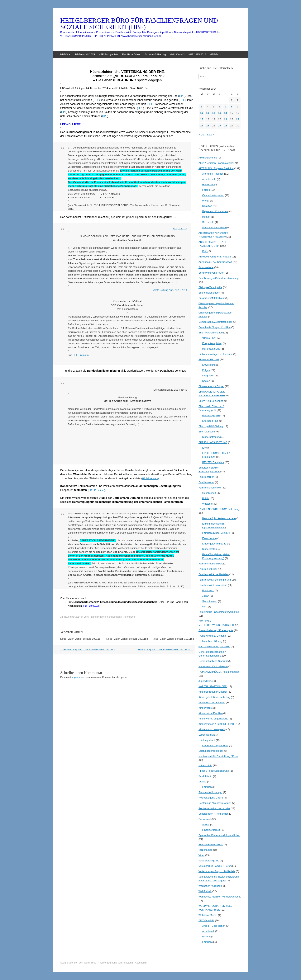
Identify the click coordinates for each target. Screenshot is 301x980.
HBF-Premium (81, 355)
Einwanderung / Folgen (211, 386)
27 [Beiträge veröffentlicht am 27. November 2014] (220, 126)
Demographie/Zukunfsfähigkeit (215, 322)
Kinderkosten (210, 549)
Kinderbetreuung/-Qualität (213, 692)
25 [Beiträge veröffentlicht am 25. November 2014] (208, 126)
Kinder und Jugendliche (215, 745)
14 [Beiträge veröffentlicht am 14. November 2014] (226, 113)
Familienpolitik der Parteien (214, 574)
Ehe (205, 448)
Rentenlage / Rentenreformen (215, 803)
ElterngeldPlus (210, 421)
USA (205, 607)
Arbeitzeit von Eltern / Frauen (215, 257)
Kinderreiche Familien (211, 713)
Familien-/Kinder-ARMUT (216, 533)
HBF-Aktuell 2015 (85, 54)
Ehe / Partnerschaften (95, 617)
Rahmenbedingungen (210, 792)
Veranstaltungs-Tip (209, 861)
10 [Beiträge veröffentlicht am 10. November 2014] (202, 113)
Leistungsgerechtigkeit (211, 751)
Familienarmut (206, 482)
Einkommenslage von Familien (215, 354)
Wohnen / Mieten (208, 915)
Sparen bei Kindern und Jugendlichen (219, 835)
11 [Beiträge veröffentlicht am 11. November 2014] (208, 113)
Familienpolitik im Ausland (213, 585)
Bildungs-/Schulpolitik (210, 287)
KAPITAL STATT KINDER (213, 686)
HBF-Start (66, 54)
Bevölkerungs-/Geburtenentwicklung (219, 278)
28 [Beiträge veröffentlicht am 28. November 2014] (226, 126)
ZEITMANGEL (206, 920)
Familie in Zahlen (132, 54)
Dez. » (211, 135)
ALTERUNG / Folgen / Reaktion (216, 168)
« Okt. (202, 135)
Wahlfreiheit (205, 891)
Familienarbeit (206, 477)
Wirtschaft (208, 504)
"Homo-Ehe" (209, 338)
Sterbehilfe (208, 222)
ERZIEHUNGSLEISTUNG (213, 442)
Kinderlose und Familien (212, 702)
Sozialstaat (205, 819)
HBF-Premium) (150, 478)
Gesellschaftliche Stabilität (213, 661)
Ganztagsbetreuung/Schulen (214, 646)
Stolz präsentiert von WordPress (78, 963)
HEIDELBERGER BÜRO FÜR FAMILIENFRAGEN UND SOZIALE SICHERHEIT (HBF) (139, 24)
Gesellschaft (209, 493)
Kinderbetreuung (212, 437)
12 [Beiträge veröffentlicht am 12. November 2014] (213, 113)
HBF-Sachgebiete (109, 54)
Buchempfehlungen (209, 293)
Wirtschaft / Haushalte (215, 227)
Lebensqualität (207, 735)
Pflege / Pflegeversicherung (214, 771)
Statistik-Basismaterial (211, 844)
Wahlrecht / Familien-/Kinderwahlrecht (220, 897)
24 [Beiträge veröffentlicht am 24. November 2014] (202, 126)
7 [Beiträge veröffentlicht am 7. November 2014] (226, 107)
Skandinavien (210, 601)
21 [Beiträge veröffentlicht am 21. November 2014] (226, 119)
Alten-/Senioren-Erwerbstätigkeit (216, 163)
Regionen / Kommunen (215, 211)
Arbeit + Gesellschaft (214, 926)
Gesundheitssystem (213, 195)
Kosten (206, 381)
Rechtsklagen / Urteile (211, 798)
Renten (206, 217)
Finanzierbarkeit (211, 830)
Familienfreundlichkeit (211, 564)
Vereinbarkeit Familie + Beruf (215, 866)
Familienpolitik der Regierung (215, 580)
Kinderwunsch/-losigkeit (212, 729)
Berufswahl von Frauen (211, 273)
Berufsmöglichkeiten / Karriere (219, 518)
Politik (206, 498)
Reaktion (207, 206)
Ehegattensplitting (212, 343)
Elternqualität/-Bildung (211, 426)
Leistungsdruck (207, 740)
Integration (208, 376)
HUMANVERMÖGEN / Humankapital (219, 672)
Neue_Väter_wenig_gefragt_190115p (173, 639)
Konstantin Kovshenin (135, 963)
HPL (182, 96)
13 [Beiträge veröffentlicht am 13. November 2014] (220, 113)
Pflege (206, 201)
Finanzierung (210, 538)
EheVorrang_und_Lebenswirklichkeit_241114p (88, 650)
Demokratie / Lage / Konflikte (215, 327)
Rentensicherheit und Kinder (214, 808)
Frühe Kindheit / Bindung (212, 636)
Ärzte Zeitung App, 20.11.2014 (170, 290)
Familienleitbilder (208, 569)
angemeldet (78, 677)
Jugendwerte (206, 681)
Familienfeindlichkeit (210, 488)
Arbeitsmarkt (209, 179)
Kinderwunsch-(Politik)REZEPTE (217, 724)
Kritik (205, 251)
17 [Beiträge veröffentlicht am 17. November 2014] (202, 119)
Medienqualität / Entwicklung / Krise (218, 756)
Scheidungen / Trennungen (121, 617)
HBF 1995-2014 (197, 54)
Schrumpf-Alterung (155, 54)
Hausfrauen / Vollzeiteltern (213, 666)
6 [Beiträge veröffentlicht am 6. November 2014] (220, 107)
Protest (202, 782)
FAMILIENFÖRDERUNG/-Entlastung (219, 509)
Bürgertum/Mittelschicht (212, 298)
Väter (201, 855)
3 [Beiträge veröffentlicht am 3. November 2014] (202, 107)
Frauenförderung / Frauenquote (216, 630)
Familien (207, 787)
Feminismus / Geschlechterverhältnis (219, 612)
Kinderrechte (206, 708)
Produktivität (205, 776)
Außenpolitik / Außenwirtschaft (215, 262)
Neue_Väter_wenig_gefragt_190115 (80, 639)
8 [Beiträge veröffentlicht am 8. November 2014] (232, 107)
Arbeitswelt (208, 931)
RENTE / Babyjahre (213, 462)
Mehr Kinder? (177, 54)
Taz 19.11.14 (180, 229)
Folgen (206, 190)
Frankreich (208, 590)
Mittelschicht (205, 765)
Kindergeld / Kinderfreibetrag (214, 697)
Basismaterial (206, 267)
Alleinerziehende (208, 158)
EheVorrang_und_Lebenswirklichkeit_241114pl (165, 650)
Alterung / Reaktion (213, 174)
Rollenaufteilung (211, 349)
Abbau (206, 825)
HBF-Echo (216, 54)
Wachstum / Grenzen (210, 886)
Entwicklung (209, 184)
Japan (206, 596)
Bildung (206, 937)
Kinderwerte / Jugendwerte (213, 719)
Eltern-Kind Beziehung (211, 401)
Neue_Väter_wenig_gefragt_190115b (127, 639)
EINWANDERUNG (209, 359)
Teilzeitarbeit (205, 850)
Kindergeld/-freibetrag (214, 544)
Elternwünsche (207, 432)
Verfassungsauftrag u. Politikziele (217, 871)
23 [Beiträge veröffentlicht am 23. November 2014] (238, 119)
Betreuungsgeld (211, 415)
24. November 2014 (70, 617)
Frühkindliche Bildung (210, 641)
